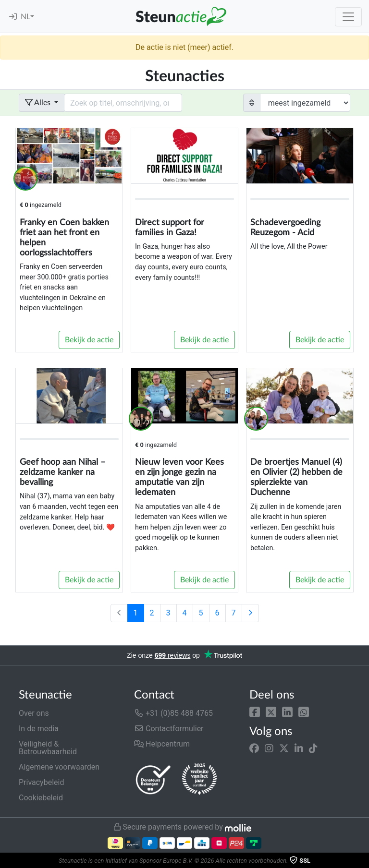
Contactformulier (169, 729)
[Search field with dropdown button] (123, 103)
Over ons (34, 713)
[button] (255, 711)
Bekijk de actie (89, 340)
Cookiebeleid (41, 798)
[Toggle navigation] (348, 17)
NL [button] (25, 17)
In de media (39, 729)
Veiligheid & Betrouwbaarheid (48, 748)
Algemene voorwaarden (59, 767)
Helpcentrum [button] (162, 744)
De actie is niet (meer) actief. (184, 47)
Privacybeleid (41, 782)
